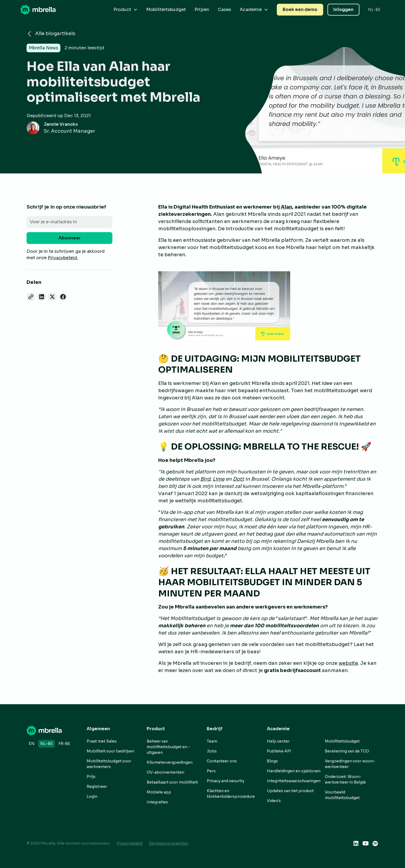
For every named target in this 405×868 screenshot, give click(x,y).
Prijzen (202, 10)
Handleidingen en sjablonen (294, 771)
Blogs (272, 761)
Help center (278, 741)
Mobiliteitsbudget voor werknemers (109, 764)
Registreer (97, 787)
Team (212, 741)
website (348, 663)
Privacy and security (226, 781)
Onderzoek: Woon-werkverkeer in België (345, 779)
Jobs (212, 751)
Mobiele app (159, 792)
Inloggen (343, 10)
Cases (224, 10)
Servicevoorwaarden (169, 843)
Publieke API (279, 751)
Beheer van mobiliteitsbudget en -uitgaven (168, 747)
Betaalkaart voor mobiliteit (172, 782)
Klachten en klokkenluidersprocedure (231, 794)
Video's (274, 801)
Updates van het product (290, 791)
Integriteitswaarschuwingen (294, 781)
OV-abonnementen (165, 772)
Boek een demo (300, 10)
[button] (126, 10)
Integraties (157, 802)
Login (92, 796)
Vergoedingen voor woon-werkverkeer (350, 764)
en (32, 744)
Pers (211, 771)
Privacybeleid (130, 843)
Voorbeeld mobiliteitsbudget (342, 795)
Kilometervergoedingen (170, 762)
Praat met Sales (102, 741)
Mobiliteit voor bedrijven (111, 751)
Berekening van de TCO (347, 751)
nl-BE (47, 744)
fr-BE (64, 744)
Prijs (91, 777)
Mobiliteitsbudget (166, 10)
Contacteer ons (222, 761)
